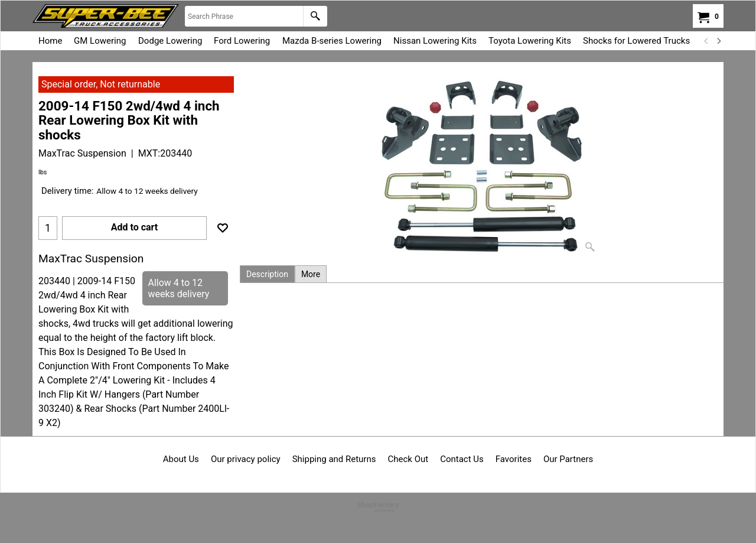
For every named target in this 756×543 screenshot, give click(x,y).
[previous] (706, 41)
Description (267, 274)
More (311, 274)
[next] (718, 41)
